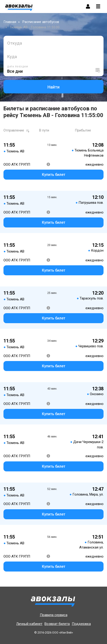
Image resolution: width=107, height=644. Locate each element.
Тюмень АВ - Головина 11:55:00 (35, 27)
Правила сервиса (54, 615)
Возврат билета (57, 624)
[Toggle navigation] (98, 7)
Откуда (15, 43)
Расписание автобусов (41, 22)
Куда (12, 57)
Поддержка (81, 624)
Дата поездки (18, 67)
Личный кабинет (29, 624)
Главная (10, 22)
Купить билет (54, 175)
